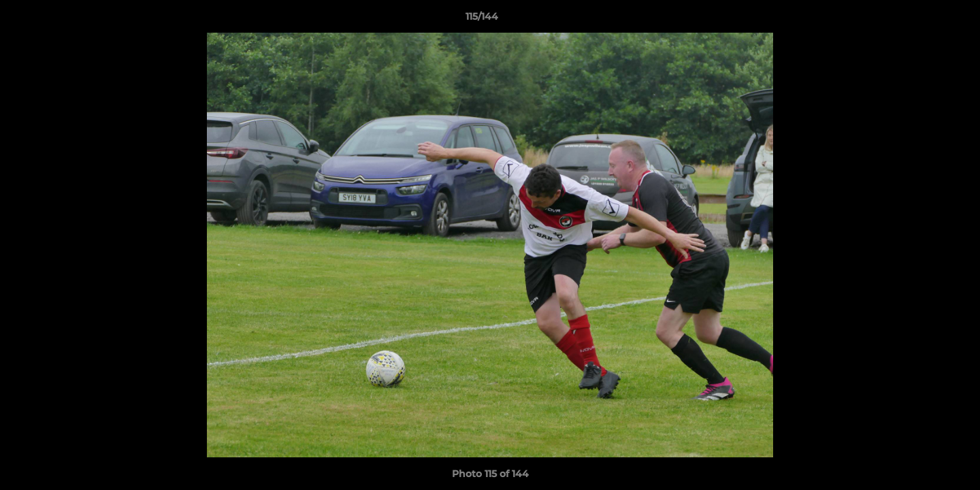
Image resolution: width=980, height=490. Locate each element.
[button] (923, 20)
